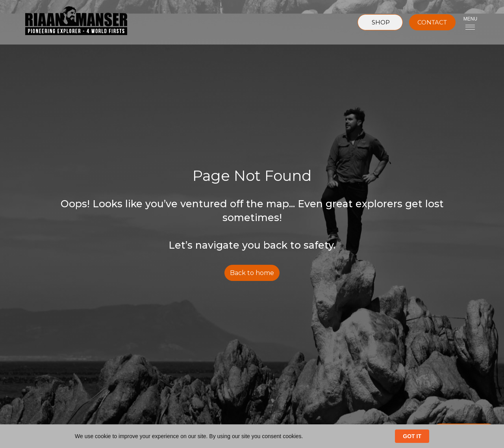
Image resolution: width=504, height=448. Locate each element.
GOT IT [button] (412, 436)
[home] (70, 22)
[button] (470, 22)
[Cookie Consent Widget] (252, 436)
